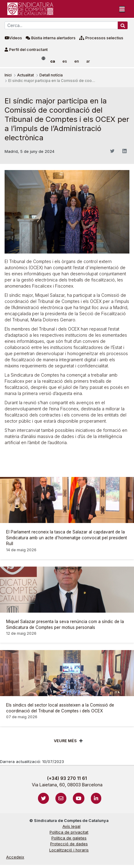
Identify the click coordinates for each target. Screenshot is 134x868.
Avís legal (71, 826)
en (77, 61)
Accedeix (15, 857)
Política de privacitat (69, 832)
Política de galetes (69, 838)
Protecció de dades (69, 844)
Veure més (65, 741)
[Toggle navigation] (122, 9)
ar (88, 61)
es (65, 61)
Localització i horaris (69, 850)
